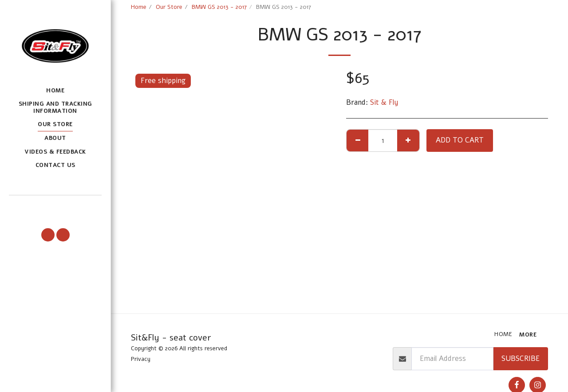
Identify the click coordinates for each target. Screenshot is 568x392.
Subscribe (521, 358)
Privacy (141, 359)
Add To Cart (460, 140)
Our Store (169, 7)
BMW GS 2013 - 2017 (219, 7)
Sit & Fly (384, 102)
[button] (55, 208)
